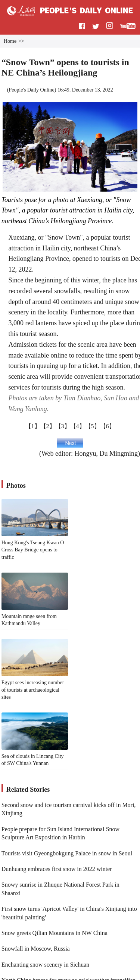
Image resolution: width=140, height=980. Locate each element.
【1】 (33, 426)
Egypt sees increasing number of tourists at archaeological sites (33, 690)
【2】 (48, 426)
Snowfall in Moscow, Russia (36, 949)
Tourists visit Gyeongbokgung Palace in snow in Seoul (67, 853)
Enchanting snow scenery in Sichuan (46, 965)
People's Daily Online (31, 90)
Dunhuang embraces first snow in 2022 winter (57, 869)
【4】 (78, 426)
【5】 (93, 426)
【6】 (108, 426)
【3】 (63, 426)
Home (10, 41)
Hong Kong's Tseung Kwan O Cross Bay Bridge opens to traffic (33, 550)
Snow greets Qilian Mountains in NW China (55, 933)
